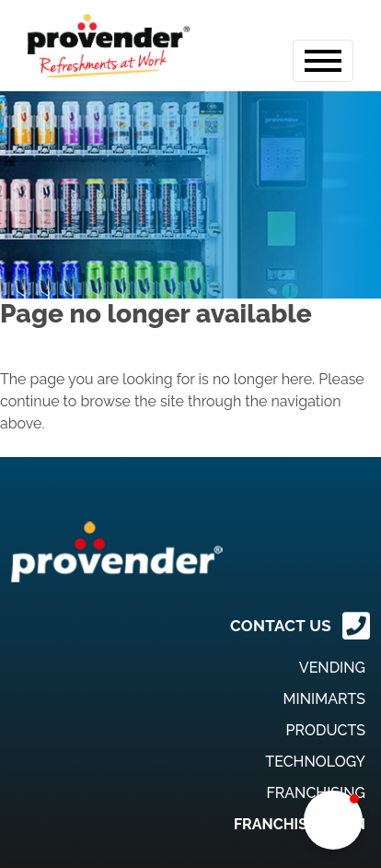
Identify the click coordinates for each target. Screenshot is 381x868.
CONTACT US (281, 626)
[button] (333, 820)
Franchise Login (300, 824)
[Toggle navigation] (323, 61)
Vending (332, 668)
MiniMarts (324, 699)
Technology (315, 762)
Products (326, 730)
